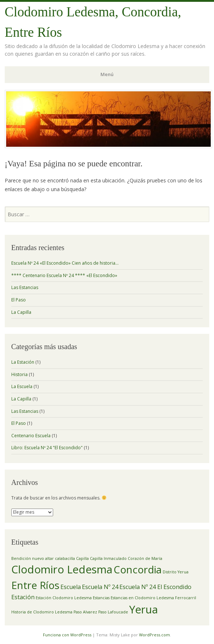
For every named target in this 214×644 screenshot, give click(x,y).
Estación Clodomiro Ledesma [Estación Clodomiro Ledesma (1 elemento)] (64, 598)
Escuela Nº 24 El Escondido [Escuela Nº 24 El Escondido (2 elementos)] (155, 587)
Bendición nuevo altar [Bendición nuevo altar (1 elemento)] (33, 558)
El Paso (19, 300)
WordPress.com (154, 635)
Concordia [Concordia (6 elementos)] (138, 569)
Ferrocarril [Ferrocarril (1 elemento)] (186, 598)
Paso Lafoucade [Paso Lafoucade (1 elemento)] (113, 612)
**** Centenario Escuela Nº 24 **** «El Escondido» (64, 275)
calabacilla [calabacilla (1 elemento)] (65, 558)
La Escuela (22, 386)
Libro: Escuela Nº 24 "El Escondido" (47, 448)
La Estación (23, 362)
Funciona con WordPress (67, 635)
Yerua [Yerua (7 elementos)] (144, 609)
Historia (19, 374)
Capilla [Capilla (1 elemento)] (82, 558)
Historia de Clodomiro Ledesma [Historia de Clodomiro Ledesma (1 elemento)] (42, 612)
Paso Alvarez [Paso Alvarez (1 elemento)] (85, 612)
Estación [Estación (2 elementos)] (23, 597)
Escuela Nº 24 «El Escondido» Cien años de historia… (65, 263)
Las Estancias (25, 287)
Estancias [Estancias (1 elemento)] (101, 598)
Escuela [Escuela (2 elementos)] (71, 587)
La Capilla (21, 312)
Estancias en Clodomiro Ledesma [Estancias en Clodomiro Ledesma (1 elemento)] (142, 598)
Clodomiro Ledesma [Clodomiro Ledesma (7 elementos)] (62, 569)
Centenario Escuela (31, 436)
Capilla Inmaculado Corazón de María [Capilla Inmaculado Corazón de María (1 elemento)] (126, 558)
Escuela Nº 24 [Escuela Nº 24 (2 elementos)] (100, 587)
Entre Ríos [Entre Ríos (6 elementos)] (35, 585)
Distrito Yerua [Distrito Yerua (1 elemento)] (176, 572)
